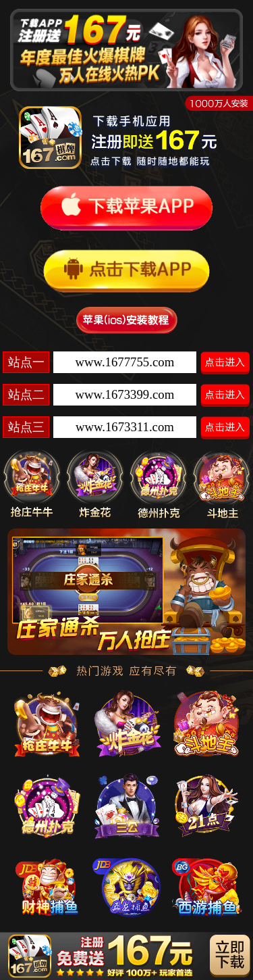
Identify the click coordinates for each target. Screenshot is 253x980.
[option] (126, 592)
